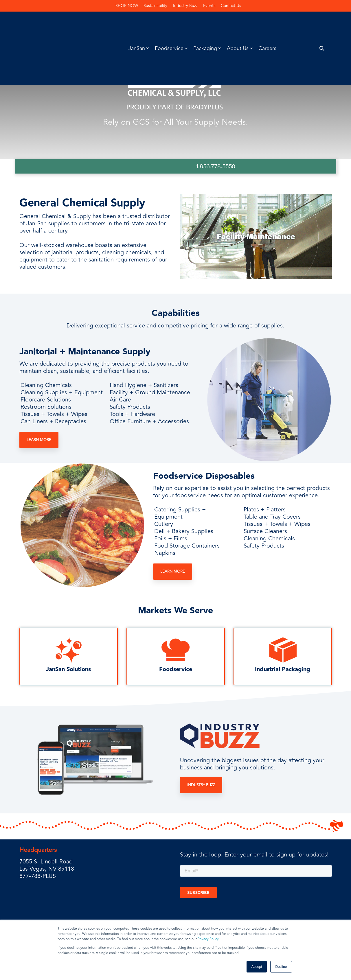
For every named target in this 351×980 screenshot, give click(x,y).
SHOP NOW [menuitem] (126, 6)
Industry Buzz (201, 785)
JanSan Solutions (68, 669)
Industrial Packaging (283, 669)
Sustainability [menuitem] (155, 6)
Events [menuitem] (210, 6)
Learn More (39, 440)
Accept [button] (257, 967)
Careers (267, 22)
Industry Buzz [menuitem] (185, 6)
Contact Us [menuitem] (231, 6)
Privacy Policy (208, 939)
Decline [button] (281, 967)
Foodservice (176, 669)
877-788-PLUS (38, 876)
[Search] (322, 22)
